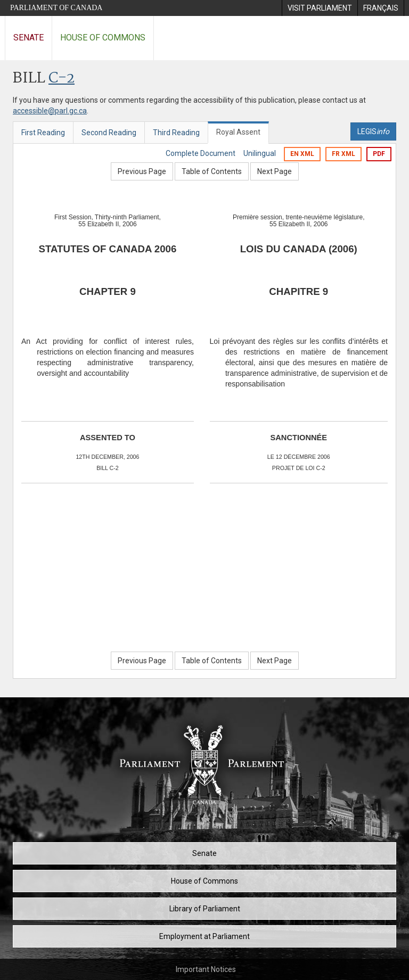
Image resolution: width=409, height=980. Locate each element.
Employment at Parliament (204, 936)
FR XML (343, 154)
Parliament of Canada (56, 8)
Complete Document (201, 153)
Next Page (275, 171)
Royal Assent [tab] (238, 132)
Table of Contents (212, 171)
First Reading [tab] (43, 133)
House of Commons (103, 38)
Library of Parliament (205, 909)
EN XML (302, 154)
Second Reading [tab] (109, 133)
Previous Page (142, 171)
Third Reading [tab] (176, 133)
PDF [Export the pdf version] (379, 154)
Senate (28, 38)
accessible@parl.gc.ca (50, 111)
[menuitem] (320, 8)
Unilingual (260, 153)
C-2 (62, 79)
